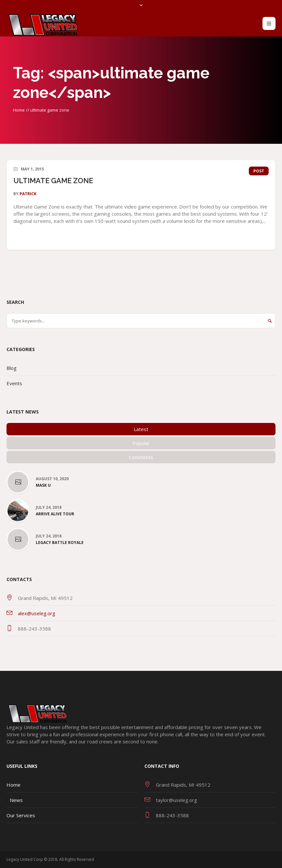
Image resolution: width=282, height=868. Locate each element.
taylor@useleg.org (176, 800)
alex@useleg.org (37, 613)
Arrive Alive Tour (55, 514)
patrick (28, 194)
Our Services (21, 815)
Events (14, 383)
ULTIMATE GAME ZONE (53, 181)
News (16, 800)
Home (19, 110)
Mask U (43, 485)
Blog (12, 368)
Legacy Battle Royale (60, 543)
